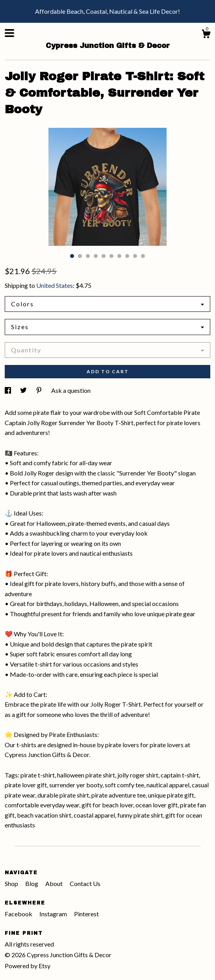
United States (55, 285)
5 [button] (104, 256)
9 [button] (135, 256)
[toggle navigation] (9, 33)
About (55, 883)
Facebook (19, 914)
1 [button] (72, 256)
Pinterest (86, 914)
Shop (12, 883)
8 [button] (127, 256)
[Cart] (206, 35)
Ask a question (71, 390)
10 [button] (143, 256)
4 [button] (96, 256)
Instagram (54, 914)
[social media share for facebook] (8, 390)
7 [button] (119, 256)
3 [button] (88, 256)
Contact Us (85, 883)
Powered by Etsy (28, 966)
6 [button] (111, 256)
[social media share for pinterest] (40, 390)
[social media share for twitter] (24, 390)
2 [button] (80, 256)
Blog (32, 883)
